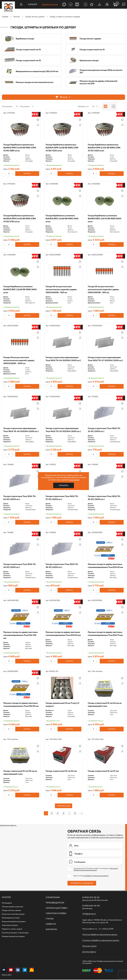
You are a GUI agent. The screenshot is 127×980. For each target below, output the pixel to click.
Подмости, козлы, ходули (12, 929)
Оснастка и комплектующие (13, 914)
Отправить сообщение (82, 883)
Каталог (7, 897)
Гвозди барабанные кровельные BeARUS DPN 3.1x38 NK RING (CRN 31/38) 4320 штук (62, 147)
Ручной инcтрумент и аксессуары (15, 933)
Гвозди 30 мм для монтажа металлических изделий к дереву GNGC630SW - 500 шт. (103, 289)
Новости (51, 924)
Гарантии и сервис (56, 913)
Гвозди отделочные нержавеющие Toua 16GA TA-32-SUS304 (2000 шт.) (63, 430)
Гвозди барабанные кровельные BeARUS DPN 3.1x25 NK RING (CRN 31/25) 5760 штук (20, 218)
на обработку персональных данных (96, 876)
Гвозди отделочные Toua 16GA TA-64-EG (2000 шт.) (20, 498)
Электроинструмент (10, 925)
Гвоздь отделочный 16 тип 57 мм (103, 771)
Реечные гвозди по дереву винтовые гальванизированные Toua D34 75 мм (105, 634)
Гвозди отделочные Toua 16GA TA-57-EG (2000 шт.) (62, 498)
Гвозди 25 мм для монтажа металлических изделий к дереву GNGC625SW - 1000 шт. (19, 360)
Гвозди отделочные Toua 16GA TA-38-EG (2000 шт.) (62, 566)
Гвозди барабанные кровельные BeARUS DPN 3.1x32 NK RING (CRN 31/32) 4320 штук (104, 147)
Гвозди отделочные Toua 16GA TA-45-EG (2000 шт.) (20, 566)
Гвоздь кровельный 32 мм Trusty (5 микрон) (62, 704)
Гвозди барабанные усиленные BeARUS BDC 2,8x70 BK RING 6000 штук (105, 218)
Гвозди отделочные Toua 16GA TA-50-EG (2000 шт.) (104, 498)
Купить (27, 174)
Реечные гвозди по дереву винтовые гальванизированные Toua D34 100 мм (21, 635)
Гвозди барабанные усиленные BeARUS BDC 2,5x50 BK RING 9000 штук (20, 289)
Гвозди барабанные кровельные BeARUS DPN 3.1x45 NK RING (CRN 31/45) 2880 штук (20, 147)
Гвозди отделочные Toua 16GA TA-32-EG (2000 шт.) (104, 430)
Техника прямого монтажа (12, 907)
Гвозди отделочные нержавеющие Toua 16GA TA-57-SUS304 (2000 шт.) (105, 359)
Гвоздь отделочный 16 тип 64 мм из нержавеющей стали (105, 704)
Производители (55, 903)
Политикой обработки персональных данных (96, 869)
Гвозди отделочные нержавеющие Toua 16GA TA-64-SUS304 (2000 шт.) (63, 359)
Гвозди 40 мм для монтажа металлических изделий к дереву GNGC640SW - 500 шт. (61, 289)
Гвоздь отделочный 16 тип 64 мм (61, 771)
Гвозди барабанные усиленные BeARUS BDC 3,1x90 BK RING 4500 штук (62, 218)
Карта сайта (7, 975)
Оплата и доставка (57, 908)
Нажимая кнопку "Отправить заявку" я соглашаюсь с (96, 869)
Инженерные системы (11, 918)
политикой (74, 480)
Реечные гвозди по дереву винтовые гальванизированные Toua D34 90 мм (21, 704)
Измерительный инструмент (13, 936)
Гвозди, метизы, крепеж (11, 910)
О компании (53, 897)
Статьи (50, 919)
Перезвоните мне (50, 4)
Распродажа (7, 903)
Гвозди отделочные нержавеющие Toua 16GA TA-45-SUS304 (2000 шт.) (21, 430)
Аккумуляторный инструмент (14, 921)
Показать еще (64, 806)
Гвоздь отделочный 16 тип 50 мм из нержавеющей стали (20, 772)
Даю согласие (91, 876)
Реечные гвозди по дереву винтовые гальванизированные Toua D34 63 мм (63, 634)
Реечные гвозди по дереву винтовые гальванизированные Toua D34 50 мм (105, 566)
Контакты (51, 929)
